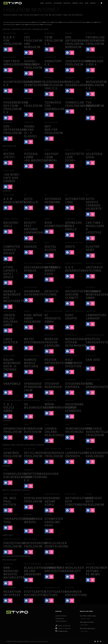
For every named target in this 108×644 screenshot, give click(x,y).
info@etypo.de (61, 631)
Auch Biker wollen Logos (88, 616)
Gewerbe (48, 22)
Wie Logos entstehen (87, 622)
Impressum (33, 641)
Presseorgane (47, 25)
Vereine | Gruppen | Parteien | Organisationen (18, 22)
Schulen (57, 22)
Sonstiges (22, 25)
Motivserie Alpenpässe (88, 628)
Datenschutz (42, 641)
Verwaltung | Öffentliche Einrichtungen (74, 22)
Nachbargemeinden (34, 25)
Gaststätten (39, 22)
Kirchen (92, 22)
